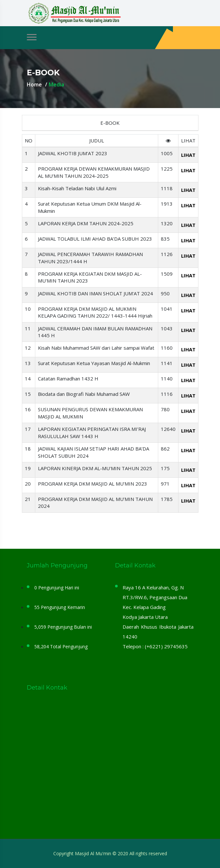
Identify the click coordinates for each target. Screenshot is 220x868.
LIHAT (188, 155)
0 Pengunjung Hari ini (57, 588)
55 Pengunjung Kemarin (60, 607)
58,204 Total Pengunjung (61, 646)
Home (34, 84)
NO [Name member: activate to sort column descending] (29, 140)
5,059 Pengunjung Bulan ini (63, 627)
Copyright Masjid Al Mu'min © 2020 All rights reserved (110, 853)
